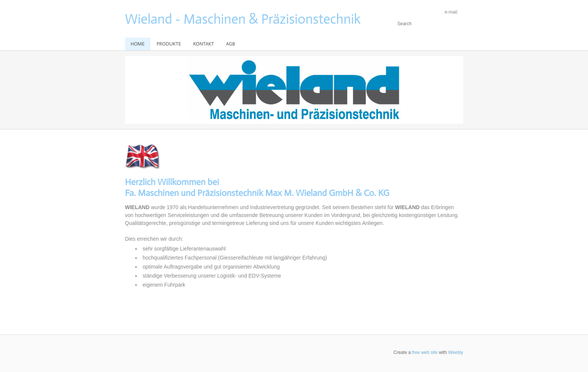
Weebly (456, 352)
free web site (425, 352)
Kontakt (203, 44)
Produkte (169, 44)
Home (138, 44)
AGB (230, 44)
